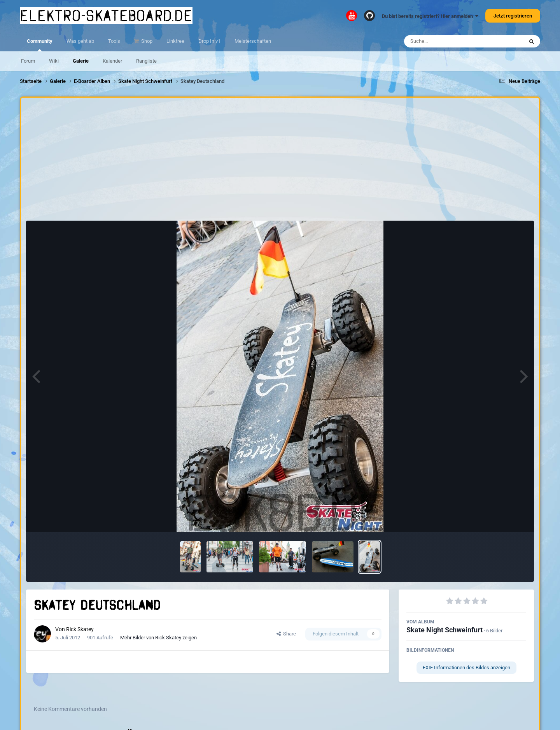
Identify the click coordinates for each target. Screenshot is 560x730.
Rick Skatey (80, 629)
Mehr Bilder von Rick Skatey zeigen (158, 638)
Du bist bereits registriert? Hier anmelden (430, 16)
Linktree (175, 41)
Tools (114, 41)
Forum (28, 61)
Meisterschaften (253, 41)
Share (286, 634)
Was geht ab (80, 41)
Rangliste (146, 61)
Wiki (54, 61)
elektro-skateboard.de (106, 16)
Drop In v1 (209, 41)
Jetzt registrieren (513, 16)
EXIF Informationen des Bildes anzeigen (466, 668)
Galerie (81, 61)
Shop (146, 41)
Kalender (112, 61)
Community (40, 45)
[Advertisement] (280, 161)
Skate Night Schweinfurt (444, 630)
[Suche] (449, 41)
